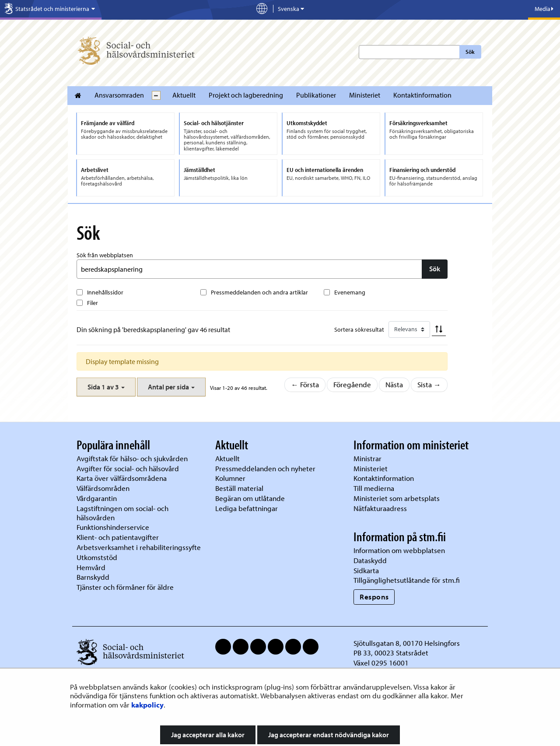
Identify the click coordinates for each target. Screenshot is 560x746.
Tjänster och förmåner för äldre (125, 587)
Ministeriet (365, 95)
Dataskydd (370, 560)
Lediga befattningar (247, 508)
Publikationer (316, 95)
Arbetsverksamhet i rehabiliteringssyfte (140, 547)
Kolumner (230, 478)
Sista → (429, 384)
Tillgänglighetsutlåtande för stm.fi (407, 580)
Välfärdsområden (103, 488)
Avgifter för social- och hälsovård (128, 468)
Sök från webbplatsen (105, 255)
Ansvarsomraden (119, 95)
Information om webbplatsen (399, 550)
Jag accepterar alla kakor (208, 735)
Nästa (394, 384)
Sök (470, 52)
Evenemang (350, 292)
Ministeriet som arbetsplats (397, 498)
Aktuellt (184, 95)
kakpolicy (147, 705)
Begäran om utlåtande (250, 498)
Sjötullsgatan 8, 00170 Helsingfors (407, 643)
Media (544, 9)
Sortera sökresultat (359, 329)
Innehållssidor (105, 292)
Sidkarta (366, 570)
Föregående (352, 384)
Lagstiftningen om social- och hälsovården (122, 513)
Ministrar (367, 458)
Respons (374, 597)
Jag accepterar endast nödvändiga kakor (329, 735)
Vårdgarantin (97, 498)
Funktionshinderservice (113, 527)
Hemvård (91, 567)
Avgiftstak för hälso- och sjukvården (132, 458)
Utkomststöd (97, 557)
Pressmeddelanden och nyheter (265, 468)
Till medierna (374, 488)
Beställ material (239, 488)
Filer (93, 303)
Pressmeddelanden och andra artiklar (259, 292)
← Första (305, 384)
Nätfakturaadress (380, 508)
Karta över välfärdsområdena (122, 478)
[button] (106, 387)
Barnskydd (93, 577)
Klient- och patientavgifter (118, 537)
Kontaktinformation (422, 95)
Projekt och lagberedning (246, 95)
